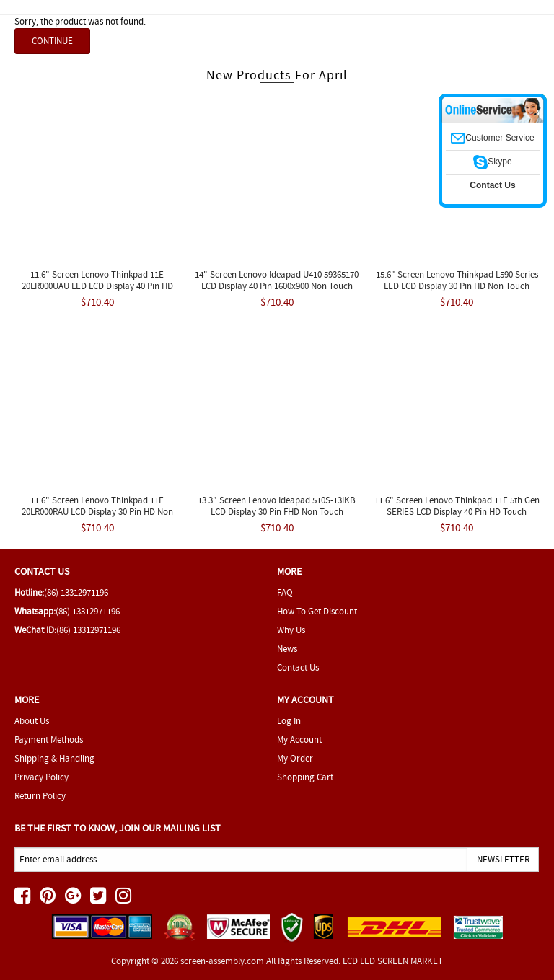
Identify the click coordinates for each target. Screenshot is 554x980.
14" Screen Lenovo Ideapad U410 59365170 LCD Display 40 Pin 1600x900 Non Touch (277, 280)
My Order (295, 758)
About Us (32, 721)
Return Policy (40, 796)
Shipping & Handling (54, 758)
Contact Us (298, 667)
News (287, 649)
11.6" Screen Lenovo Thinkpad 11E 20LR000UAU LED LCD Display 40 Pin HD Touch (97, 286)
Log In (289, 721)
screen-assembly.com (222, 961)
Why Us (291, 630)
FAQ (285, 592)
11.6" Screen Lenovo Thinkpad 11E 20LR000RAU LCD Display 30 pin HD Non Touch (97, 512)
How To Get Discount (317, 611)
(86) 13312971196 (76, 592)
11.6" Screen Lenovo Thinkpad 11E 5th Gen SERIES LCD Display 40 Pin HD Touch (457, 506)
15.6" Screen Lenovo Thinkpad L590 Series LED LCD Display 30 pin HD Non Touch (457, 280)
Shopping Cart (305, 777)
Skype (492, 162)
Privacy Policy (41, 777)
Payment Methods (49, 740)
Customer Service (492, 138)
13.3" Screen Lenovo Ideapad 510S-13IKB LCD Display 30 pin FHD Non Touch (277, 506)
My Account (299, 740)
